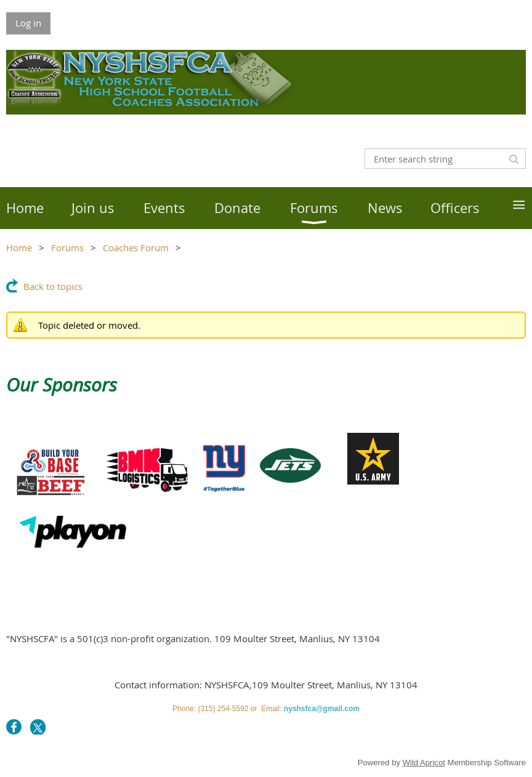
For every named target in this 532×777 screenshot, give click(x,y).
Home (19, 248)
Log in (28, 23)
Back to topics (53, 286)
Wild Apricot (424, 763)
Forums (67, 248)
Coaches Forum (136, 248)
